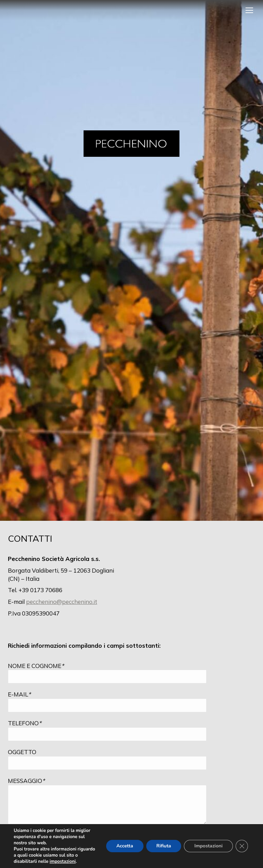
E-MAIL (19, 694)
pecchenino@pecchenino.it (62, 602)
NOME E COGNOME (36, 666)
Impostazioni (208, 846)
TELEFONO (25, 723)
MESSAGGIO (26, 781)
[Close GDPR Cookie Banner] (242, 846)
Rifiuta (164, 846)
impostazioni (63, 861)
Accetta (125, 846)
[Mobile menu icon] (249, 10)
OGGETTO (22, 752)
